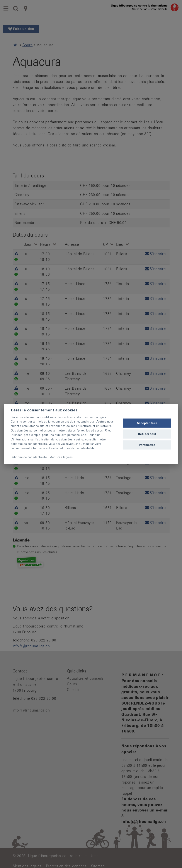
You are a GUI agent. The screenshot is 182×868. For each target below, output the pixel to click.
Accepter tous (147, 423)
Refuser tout (147, 434)
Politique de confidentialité (29, 457)
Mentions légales (61, 457)
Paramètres (147, 445)
